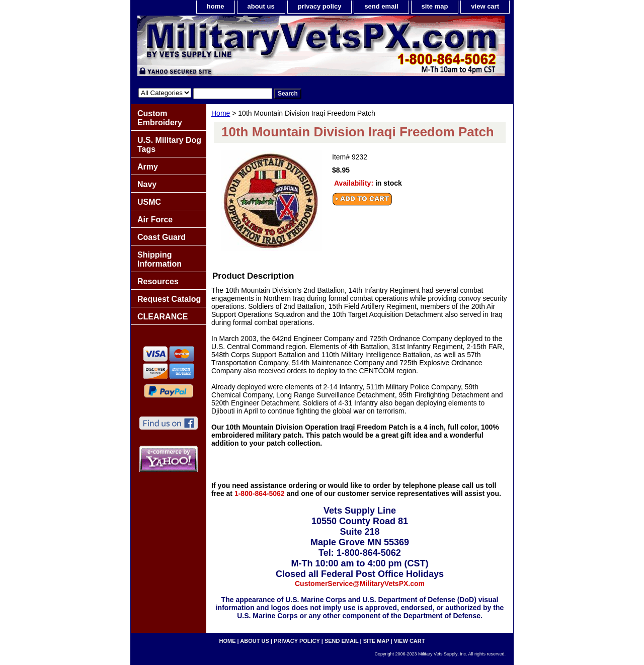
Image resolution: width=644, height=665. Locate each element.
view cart (485, 6)
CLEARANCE (163, 317)
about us (261, 6)
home (216, 6)
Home (221, 113)
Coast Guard (162, 237)
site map (435, 6)
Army (148, 167)
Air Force (155, 220)
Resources (158, 281)
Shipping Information (159, 259)
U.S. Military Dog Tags (169, 145)
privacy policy (320, 6)
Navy (147, 184)
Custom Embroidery (160, 118)
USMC (149, 202)
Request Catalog (169, 299)
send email (381, 6)
